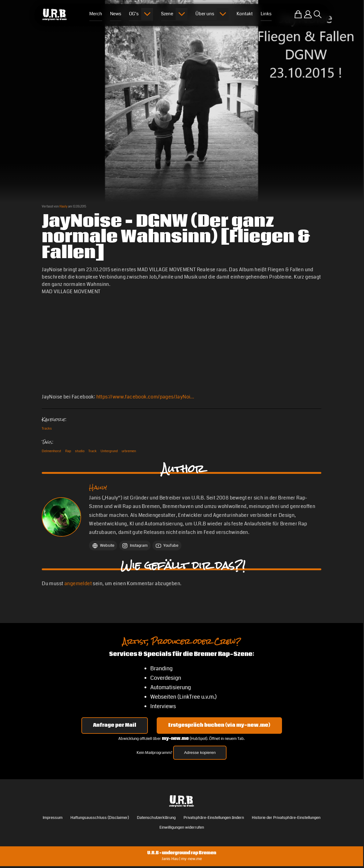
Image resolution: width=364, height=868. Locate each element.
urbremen (129, 451)
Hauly (63, 207)
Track (93, 451)
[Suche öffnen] (318, 14)
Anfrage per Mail (115, 725)
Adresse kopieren (200, 753)
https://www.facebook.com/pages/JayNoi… (145, 397)
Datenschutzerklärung (156, 818)
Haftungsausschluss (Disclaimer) (100, 818)
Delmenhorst (52, 451)
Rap (68, 451)
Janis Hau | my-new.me (182, 859)
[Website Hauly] (103, 546)
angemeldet (78, 583)
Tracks (47, 428)
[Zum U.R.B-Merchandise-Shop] (298, 14)
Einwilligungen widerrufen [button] (182, 827)
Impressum (53, 818)
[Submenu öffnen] (147, 14)
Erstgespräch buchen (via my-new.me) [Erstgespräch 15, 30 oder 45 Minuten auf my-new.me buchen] (219, 725)
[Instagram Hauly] (135, 546)
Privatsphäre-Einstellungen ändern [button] (214, 818)
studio (80, 451)
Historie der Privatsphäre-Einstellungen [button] (286, 818)
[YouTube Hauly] (167, 546)
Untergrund (109, 451)
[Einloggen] (308, 14)
